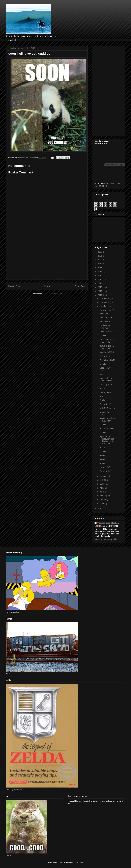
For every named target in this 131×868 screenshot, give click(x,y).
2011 (100, 295)
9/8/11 (102, 459)
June (102, 484)
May (102, 488)
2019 (100, 264)
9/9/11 (102, 455)
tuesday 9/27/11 (107, 332)
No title (103, 336)
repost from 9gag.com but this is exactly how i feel (107, 440)
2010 (100, 508)
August (103, 476)
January (104, 504)
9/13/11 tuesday (107, 429)
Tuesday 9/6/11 (106, 471)
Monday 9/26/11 (107, 352)
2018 (100, 268)
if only (102, 400)
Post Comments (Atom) (53, 294)
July (102, 480)
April (102, 492)
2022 (100, 252)
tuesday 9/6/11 (106, 467)
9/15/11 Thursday (107, 408)
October (104, 306)
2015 (100, 279)
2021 (100, 256)
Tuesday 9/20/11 (107, 385)
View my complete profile (106, 539)
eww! (102, 374)
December (105, 298)
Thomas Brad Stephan (108, 523)
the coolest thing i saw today (107, 341)
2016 (100, 275)
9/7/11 (102, 463)
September (105, 310)
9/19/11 (103, 388)
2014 (100, 283)
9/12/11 (103, 448)
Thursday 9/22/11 (107, 360)
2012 (100, 291)
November (105, 302)
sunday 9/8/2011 (107, 392)
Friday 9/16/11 (106, 404)
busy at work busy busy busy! (108, 420)
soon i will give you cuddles (106, 379)
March (103, 496)
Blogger (80, 862)
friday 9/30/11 (106, 314)
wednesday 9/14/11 (105, 413)
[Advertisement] (47, 259)
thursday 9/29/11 (107, 318)
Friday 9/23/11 (106, 356)
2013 (100, 287)
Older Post (80, 286)
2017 (100, 271)
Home (47, 286)
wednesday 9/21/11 (105, 369)
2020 (100, 260)
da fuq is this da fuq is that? (107, 347)
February (104, 500)
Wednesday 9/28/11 (105, 327)
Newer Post (14, 286)
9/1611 (103, 396)
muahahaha (105, 321)
